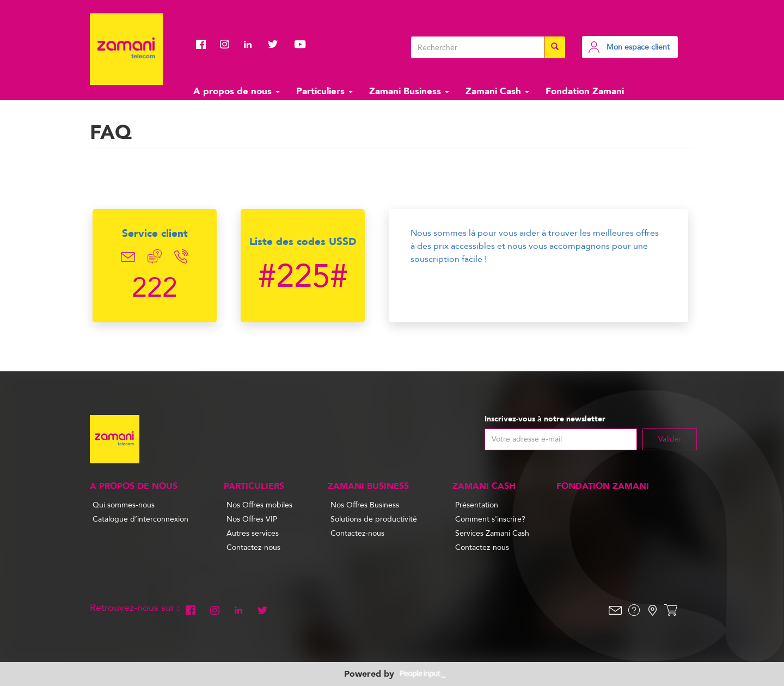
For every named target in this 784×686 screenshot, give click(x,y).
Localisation (652, 610)
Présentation (477, 505)
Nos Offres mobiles (259, 505)
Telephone (182, 257)
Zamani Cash (497, 91)
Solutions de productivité (374, 519)
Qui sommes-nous (124, 505)
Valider (670, 439)
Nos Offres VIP (252, 519)
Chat (155, 257)
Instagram (228, 44)
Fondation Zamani (585, 91)
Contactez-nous (253, 547)
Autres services (253, 533)
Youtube (300, 44)
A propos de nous (237, 91)
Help (634, 610)
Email (128, 257)
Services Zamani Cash (492, 533)
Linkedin (252, 44)
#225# (303, 277)
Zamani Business (409, 91)
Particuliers (324, 91)
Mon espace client (638, 47)
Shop (671, 610)
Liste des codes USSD (303, 242)
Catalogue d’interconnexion (140, 519)
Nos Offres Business (365, 505)
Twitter (276, 44)
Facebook (204, 44)
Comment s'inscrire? (490, 519)
